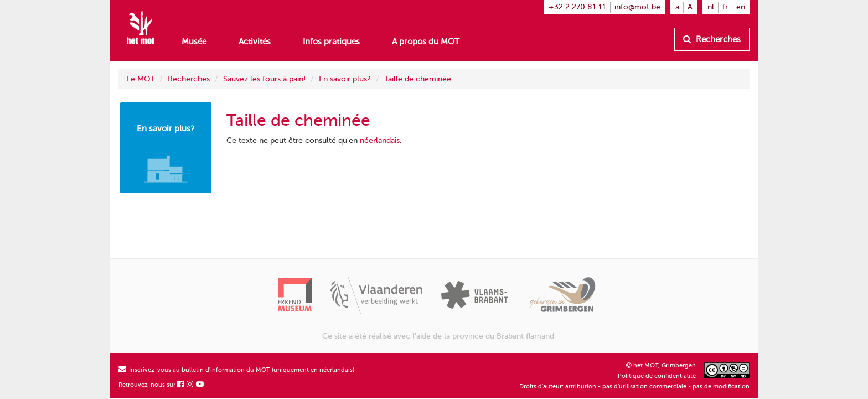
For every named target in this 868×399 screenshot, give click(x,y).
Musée (194, 42)
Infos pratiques (331, 42)
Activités (255, 42)
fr (725, 7)
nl (711, 7)
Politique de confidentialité (657, 376)
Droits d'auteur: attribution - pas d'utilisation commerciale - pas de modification (634, 387)
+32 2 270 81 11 (577, 7)
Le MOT (141, 79)
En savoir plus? (345, 79)
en (741, 7)
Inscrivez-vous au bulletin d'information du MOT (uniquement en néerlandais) (236, 370)
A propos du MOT (426, 42)
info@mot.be (637, 7)
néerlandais (380, 140)
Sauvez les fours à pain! (264, 79)
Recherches (712, 39)
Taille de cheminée (418, 79)
